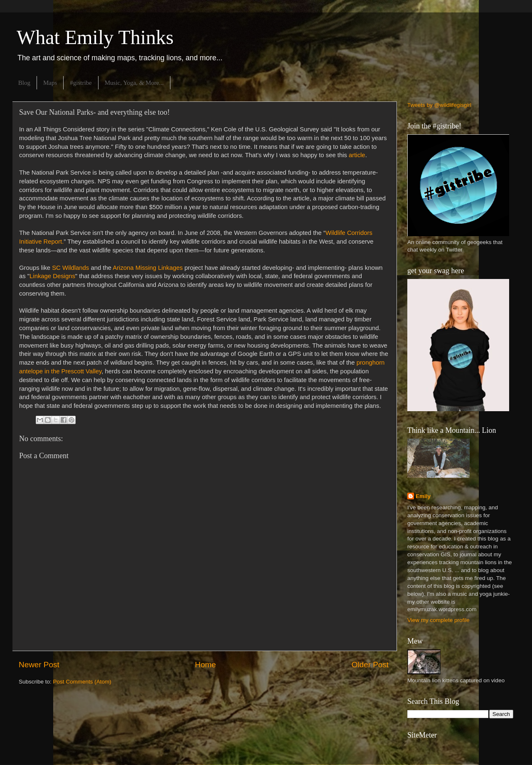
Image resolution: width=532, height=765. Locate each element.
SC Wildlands (70, 268)
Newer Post (39, 665)
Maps (50, 83)
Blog (24, 83)
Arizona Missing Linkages (148, 268)
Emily (423, 496)
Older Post (370, 665)
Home (205, 665)
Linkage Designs (52, 276)
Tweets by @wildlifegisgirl (439, 105)
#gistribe (81, 83)
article (357, 155)
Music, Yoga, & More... (134, 83)
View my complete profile (438, 620)
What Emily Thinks (95, 37)
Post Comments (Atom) (82, 682)
